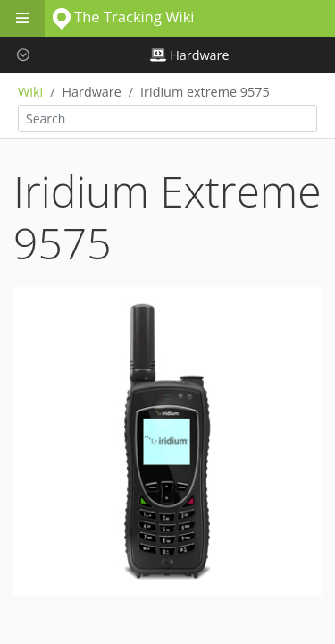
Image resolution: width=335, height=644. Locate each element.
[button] (22, 55)
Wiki (30, 92)
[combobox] (167, 119)
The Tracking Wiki (124, 17)
